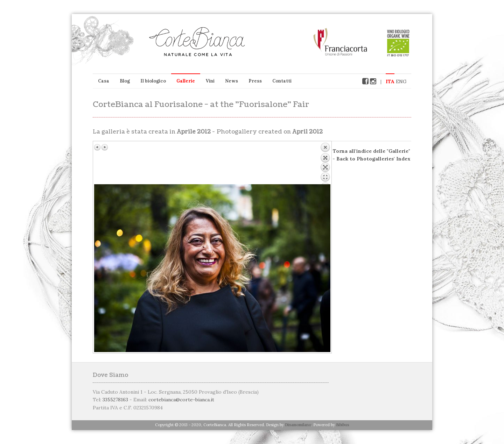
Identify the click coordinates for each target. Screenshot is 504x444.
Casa (104, 81)
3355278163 (115, 400)
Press (255, 81)
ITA (390, 81)
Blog (125, 81)
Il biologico (153, 81)
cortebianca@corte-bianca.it (181, 400)
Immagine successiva (105, 147)
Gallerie (186, 81)
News (232, 81)
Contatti (282, 81)
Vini (210, 81)
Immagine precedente (98, 147)
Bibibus (342, 425)
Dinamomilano (298, 425)
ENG (401, 81)
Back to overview (325, 163)
